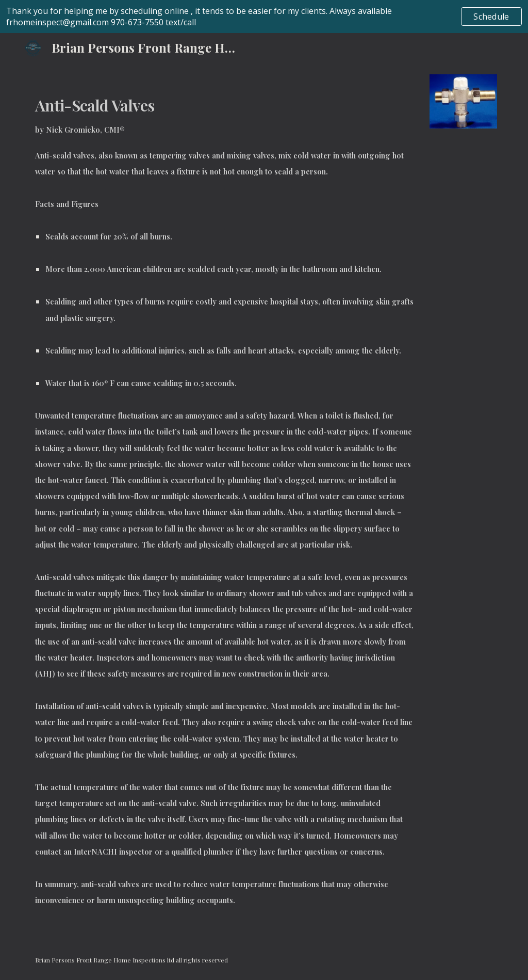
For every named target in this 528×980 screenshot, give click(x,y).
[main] (224, 501)
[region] (264, 17)
